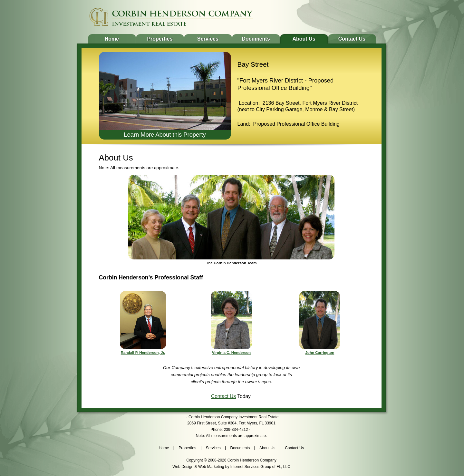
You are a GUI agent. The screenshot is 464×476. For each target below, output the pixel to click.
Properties (160, 39)
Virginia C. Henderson (231, 353)
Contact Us (352, 39)
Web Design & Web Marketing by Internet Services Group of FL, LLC (231, 467)
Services (208, 39)
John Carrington (320, 353)
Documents (256, 39)
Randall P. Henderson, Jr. (143, 353)
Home (112, 39)
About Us (304, 39)
